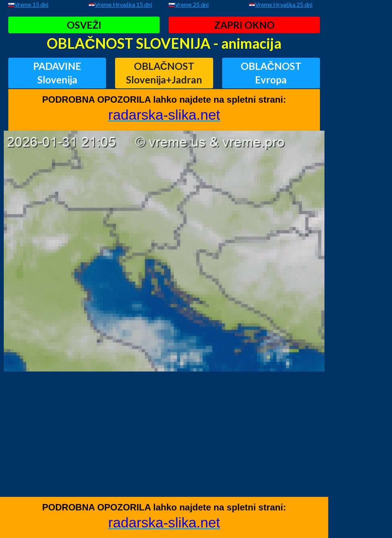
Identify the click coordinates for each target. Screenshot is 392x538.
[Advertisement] (164, 444)
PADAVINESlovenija (57, 73)
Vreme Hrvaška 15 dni (123, 4)
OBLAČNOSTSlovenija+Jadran (164, 73)
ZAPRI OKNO (244, 25)
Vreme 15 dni (31, 4)
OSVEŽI (84, 25)
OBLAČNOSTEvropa (271, 73)
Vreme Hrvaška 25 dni (284, 4)
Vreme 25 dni (192, 4)
